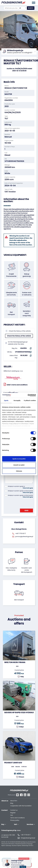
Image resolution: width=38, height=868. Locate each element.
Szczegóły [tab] (17, 400)
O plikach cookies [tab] (30, 400)
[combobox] (23, 8)
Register (13, 813)
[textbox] (23, 8)
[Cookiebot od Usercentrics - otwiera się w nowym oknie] (28, 395)
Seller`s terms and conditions (16, 384)
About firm (14, 801)
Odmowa (19, 471)
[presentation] (19, 503)
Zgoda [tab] (6, 400)
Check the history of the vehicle (19, 336)
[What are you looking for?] (11, 8)
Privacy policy (15, 820)
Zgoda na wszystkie (19, 459)
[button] (34, 25)
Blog (12, 803)
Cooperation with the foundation (21, 806)
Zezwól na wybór (19, 465)
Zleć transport (19, 600)
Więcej (23, 866)
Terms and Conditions (18, 818)
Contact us (14, 810)
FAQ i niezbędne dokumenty (11, 569)
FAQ (12, 815)
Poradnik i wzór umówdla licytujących (27, 570)
